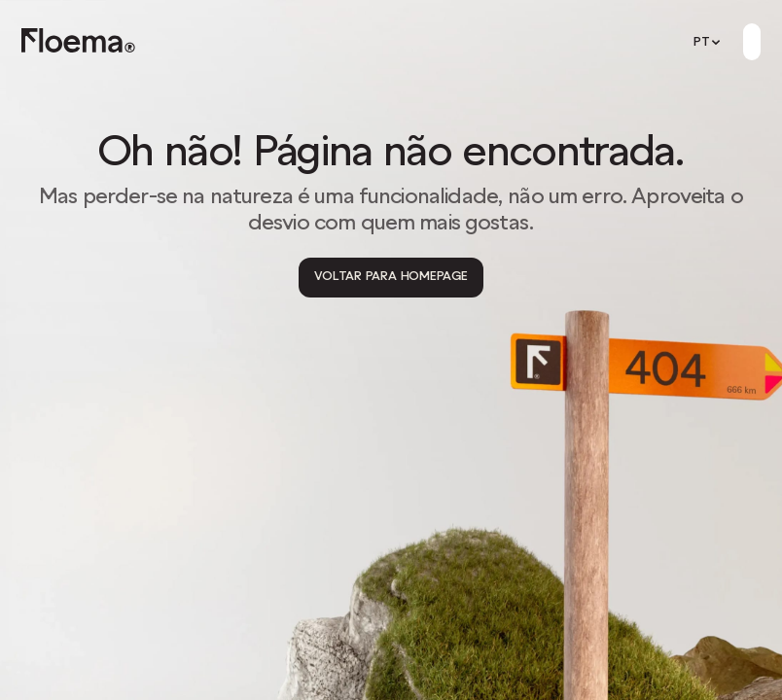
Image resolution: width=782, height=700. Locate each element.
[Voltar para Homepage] (391, 277)
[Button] (752, 42)
